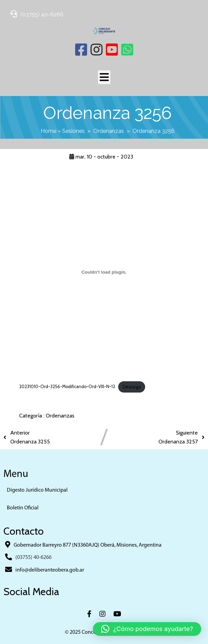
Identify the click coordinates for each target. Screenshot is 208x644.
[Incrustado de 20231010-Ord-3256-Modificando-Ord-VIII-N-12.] (104, 272)
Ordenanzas (109, 131)
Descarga (132, 387)
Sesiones (73, 131)
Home (48, 131)
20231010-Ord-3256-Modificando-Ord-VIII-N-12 (67, 387)
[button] (147, 629)
